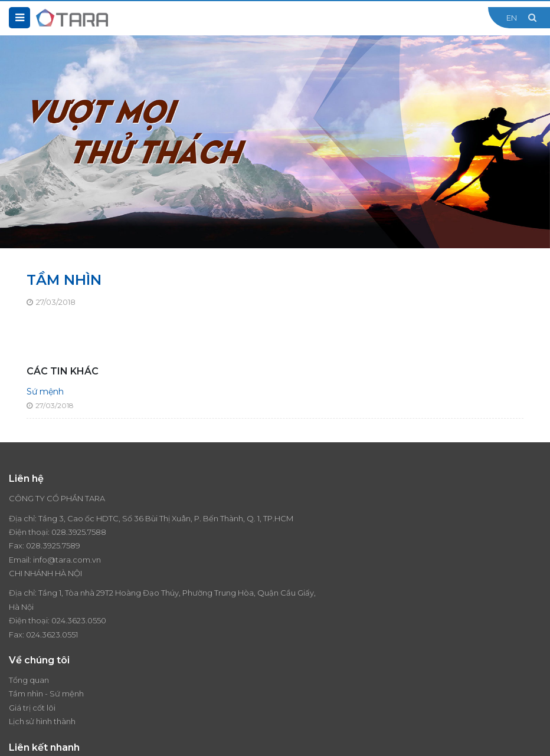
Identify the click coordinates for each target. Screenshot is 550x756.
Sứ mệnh (45, 392)
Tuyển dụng (306, 646)
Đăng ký (529, 691)
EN (512, 18)
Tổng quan (29, 619)
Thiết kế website (151, 738)
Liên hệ (297, 660)
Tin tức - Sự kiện (314, 633)
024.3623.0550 (354, 545)
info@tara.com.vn (67, 573)
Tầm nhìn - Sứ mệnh (46, 633)
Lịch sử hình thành (42, 660)
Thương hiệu (307, 619)
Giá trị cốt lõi (32, 646)
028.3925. (69, 545)
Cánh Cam (218, 738)
